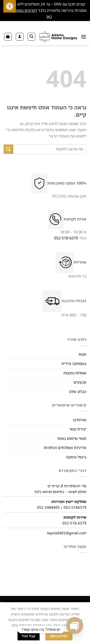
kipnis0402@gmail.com (67, 533)
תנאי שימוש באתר (72, 438)
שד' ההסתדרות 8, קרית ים (67, 486)
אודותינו (80, 420)
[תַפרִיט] (84, 37)
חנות (82, 354)
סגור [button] (42, 16)
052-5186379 (75, 507)
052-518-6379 (66, 238)
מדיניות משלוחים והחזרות (65, 448)
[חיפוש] (31, 37)
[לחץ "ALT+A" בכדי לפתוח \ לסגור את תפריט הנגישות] (10, 6)
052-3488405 (48, 507)
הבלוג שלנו (78, 392)
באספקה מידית (74, 364)
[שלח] (8, 149)
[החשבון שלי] (20, 37)
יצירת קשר (78, 429)
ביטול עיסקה (76, 457)
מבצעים (80, 382)
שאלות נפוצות (75, 373)
